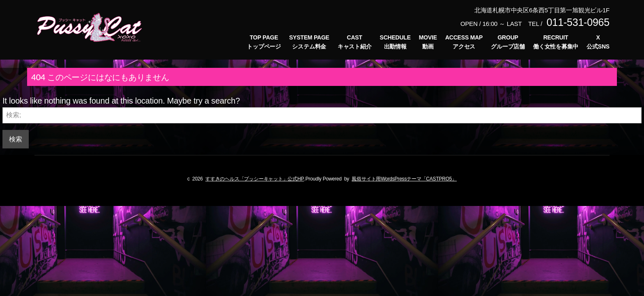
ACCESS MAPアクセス (464, 42)
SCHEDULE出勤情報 (395, 42)
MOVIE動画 (428, 42)
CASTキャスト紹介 (355, 42)
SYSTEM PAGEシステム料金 (309, 42)
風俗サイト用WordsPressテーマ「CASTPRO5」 (404, 179)
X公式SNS (598, 42)
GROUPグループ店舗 (508, 42)
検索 (16, 139)
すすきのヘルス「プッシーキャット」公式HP (255, 179)
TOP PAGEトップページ (264, 42)
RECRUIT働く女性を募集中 (556, 42)
